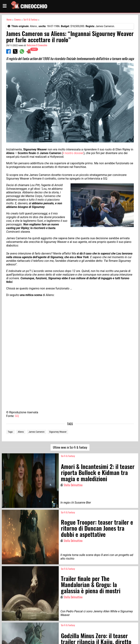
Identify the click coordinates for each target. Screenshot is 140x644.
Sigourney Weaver (58, 432)
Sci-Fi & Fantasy (30, 20)
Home (9, 20)
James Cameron (37, 432)
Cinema (17, 20)
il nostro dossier (73, 153)
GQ (17, 416)
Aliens (21, 432)
